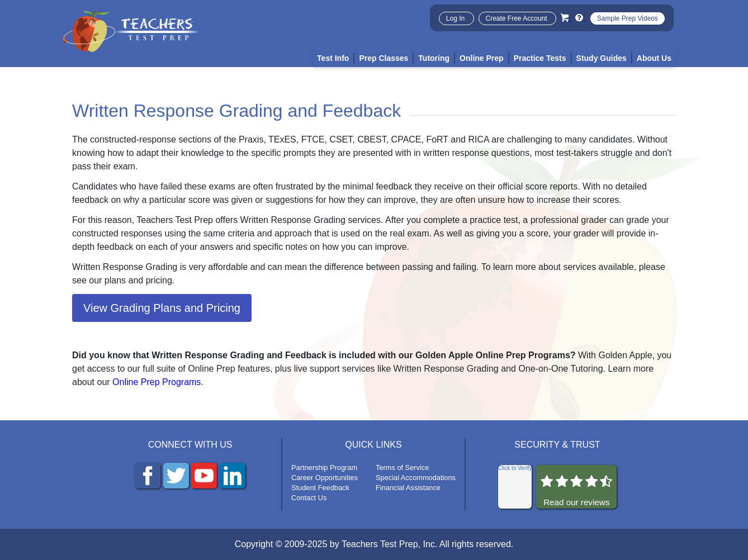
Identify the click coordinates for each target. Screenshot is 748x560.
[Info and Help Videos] (580, 18)
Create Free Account (517, 18)
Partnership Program (324, 468)
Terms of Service (402, 468)
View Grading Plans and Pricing (162, 308)
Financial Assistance (408, 488)
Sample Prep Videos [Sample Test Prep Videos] (628, 18)
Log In (456, 18)
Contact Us (309, 498)
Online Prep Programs (157, 382)
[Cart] (566, 18)
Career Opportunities (325, 478)
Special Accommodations (416, 478)
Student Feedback (320, 488)
